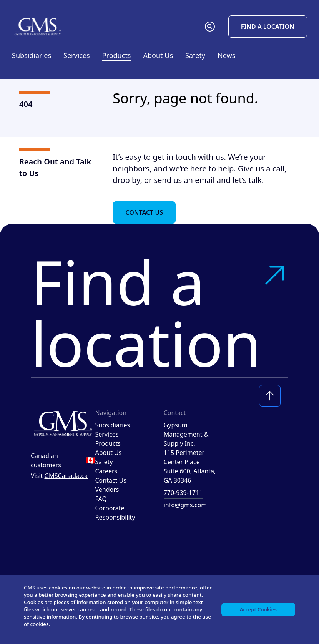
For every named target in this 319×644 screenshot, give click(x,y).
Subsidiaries (32, 55)
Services (107, 434)
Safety (195, 55)
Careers (106, 471)
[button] (210, 27)
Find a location (159, 312)
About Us (109, 453)
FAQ (101, 499)
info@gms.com (185, 505)
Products (108, 443)
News (226, 55)
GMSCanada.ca (66, 476)
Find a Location (268, 27)
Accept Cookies (257, 608)
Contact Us (144, 212)
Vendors (107, 490)
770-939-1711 (183, 493)
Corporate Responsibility (115, 513)
